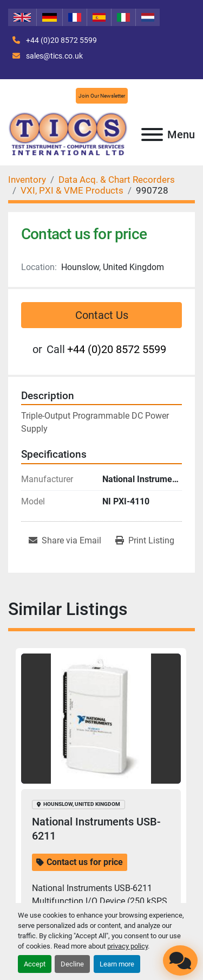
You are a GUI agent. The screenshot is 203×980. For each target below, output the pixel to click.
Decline (72, 964)
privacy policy (127, 946)
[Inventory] (27, 180)
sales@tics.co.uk (54, 56)
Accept (35, 964)
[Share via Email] (65, 541)
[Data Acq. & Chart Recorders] (117, 180)
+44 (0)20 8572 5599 (61, 40)
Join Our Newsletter (102, 96)
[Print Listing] (145, 541)
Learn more (117, 964)
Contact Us (102, 315)
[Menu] (152, 134)
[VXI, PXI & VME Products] (72, 190)
